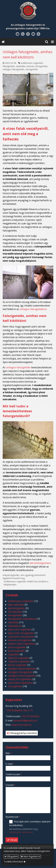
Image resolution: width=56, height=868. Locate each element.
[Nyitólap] (28, 11)
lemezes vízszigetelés (37, 66)
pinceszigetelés (17, 651)
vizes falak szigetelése (20, 683)
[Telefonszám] (23, 34)
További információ (13, 862)
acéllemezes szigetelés (32, 63)
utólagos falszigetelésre (33, 309)
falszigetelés (9, 66)
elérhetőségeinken (40, 563)
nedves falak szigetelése (22, 644)
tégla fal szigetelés (18, 658)
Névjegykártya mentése (22, 733)
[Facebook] (28, 34)
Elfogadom (11, 856)
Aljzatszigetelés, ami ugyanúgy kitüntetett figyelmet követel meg (24, 577)
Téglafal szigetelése (19, 661)
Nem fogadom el (31, 856)
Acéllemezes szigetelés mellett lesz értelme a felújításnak (26, 583)
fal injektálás (15, 612)
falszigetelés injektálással (22, 619)
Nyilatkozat (13, 817)
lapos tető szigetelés (19, 629)
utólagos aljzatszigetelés (22, 669)
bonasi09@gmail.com (25, 720)
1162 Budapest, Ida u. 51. (19, 710)
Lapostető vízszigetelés (21, 637)
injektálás (21, 66)
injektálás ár (15, 626)
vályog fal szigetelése (20, 679)
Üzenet (11, 785)
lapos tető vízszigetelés (21, 633)
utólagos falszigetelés (14, 69)
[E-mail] (18, 34)
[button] (52, 42)
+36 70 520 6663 (30, 716)
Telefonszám (14, 774)
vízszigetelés (32, 69)
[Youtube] (33, 34)
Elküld (12, 840)
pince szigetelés (17, 647)
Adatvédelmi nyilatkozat (21, 832)
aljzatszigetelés (17, 608)
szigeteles (14, 654)
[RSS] (38, 34)
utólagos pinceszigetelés (22, 676)
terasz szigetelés (17, 665)
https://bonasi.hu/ (22, 725)
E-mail (10, 764)
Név (9, 753)
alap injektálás (16, 605)
